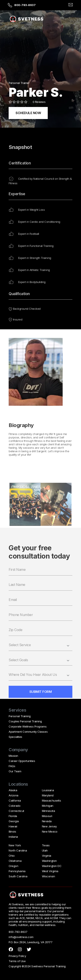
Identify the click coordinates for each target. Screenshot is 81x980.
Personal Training (20, 716)
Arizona (13, 795)
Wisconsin (48, 876)
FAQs (12, 766)
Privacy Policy (17, 956)
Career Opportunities (22, 761)
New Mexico (50, 831)
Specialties (15, 737)
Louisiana (48, 790)
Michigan (48, 806)
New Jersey (49, 826)
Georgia (14, 821)
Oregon (13, 866)
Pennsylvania (17, 871)
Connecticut (16, 811)
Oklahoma (15, 861)
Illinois (12, 831)
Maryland (48, 795)
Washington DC (52, 866)
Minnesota (48, 811)
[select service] (40, 654)
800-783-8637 (25, 5)
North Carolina (18, 850)
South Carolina (18, 876)
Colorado (14, 806)
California (15, 800)
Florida (13, 816)
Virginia (47, 856)
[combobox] (40, 669)
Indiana (13, 837)
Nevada (47, 821)
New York (15, 845)
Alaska (13, 790)
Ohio (12, 856)
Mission (13, 756)
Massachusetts (52, 800)
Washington (49, 861)
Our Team (15, 771)
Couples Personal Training (25, 721)
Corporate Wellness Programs (28, 726)
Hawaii (13, 826)
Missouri (47, 816)
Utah (45, 850)
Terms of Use (17, 961)
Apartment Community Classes (28, 732)
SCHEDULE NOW (28, 113)
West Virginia (50, 871)
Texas (46, 845)
